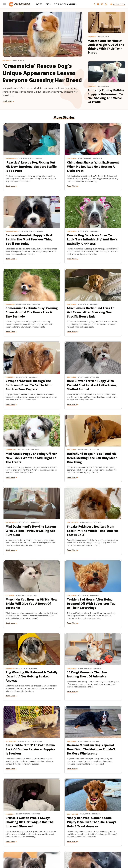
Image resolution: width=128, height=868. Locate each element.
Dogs (39, 4)
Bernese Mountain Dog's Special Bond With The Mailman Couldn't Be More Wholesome (103, 534)
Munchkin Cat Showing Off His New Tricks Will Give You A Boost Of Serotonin (22, 456)
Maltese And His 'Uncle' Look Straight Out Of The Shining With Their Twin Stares (106, 47)
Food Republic (49, 842)
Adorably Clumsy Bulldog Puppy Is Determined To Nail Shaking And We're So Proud (106, 97)
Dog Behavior (11, 148)
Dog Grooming (96, 148)
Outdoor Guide (78, 846)
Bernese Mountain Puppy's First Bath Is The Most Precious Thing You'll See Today (105, 161)
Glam (74, 842)
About (54, 828)
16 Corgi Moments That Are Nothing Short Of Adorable (19, 530)
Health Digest (92, 842)
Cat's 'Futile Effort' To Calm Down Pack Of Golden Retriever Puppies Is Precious (64, 532)
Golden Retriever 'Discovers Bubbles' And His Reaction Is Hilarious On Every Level (62, 685)
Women (94, 849)
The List (64, 849)
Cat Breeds (10, 446)
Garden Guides (63, 842)
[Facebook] (94, 4)
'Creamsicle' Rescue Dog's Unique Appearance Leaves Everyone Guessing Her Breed (42, 73)
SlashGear (21, 849)
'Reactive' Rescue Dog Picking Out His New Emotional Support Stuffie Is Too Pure (22, 159)
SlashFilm (113, 846)
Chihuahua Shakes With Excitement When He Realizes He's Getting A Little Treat (63, 161)
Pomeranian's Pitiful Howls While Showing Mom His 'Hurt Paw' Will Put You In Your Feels (105, 685)
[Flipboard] (102, 4)
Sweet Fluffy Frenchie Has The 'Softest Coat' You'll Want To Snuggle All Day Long (106, 607)
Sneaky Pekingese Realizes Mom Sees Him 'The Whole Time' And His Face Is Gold (106, 385)
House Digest (106, 842)
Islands (15, 846)
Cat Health (52, 748)
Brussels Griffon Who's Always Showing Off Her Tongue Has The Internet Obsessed (19, 609)
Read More (7, 101)
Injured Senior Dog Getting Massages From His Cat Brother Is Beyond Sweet (21, 683)
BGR (9, 842)
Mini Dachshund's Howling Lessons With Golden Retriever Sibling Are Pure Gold (64, 385)
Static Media (51, 833)
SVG (29, 849)
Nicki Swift (64, 846)
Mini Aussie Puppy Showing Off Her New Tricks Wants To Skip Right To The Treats (105, 309)
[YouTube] (98, 4)
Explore (29, 842)
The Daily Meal (53, 849)
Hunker (117, 842)
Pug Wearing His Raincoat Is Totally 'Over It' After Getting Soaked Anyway (106, 456)
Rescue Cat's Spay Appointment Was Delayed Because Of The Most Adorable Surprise (62, 760)
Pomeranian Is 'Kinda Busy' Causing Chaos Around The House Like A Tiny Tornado (63, 234)
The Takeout (75, 849)
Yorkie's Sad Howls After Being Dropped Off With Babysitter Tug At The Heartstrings (63, 458)
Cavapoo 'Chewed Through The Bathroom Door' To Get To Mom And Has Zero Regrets (21, 311)
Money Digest (52, 846)
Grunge (81, 842)
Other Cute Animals (65, 4)
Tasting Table (39, 849)
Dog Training (95, 299)
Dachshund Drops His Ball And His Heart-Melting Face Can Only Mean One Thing (22, 385)
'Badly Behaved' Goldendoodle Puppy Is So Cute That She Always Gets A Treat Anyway (63, 609)
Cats (48, 4)
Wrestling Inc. (105, 849)
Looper (32, 846)
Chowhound (19, 842)
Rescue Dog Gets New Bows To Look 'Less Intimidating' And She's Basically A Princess (22, 236)
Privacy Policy (69, 828)
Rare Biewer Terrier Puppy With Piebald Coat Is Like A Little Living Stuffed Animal (63, 309)
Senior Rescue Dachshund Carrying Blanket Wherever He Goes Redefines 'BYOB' (22, 760)
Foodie (37, 842)
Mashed (41, 846)
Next (69, 807)
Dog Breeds (7, 60)
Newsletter (118, 4)
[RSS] (106, 4)
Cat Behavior (53, 522)
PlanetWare (91, 846)
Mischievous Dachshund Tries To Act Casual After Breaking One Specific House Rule (106, 236)
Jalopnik (23, 846)
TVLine (86, 849)
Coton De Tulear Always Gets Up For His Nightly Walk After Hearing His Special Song (104, 760)
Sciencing (102, 846)
